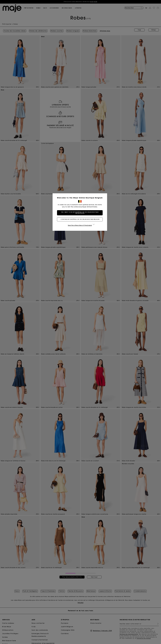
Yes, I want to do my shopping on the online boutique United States (81, 213)
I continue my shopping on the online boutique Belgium (80, 219)
